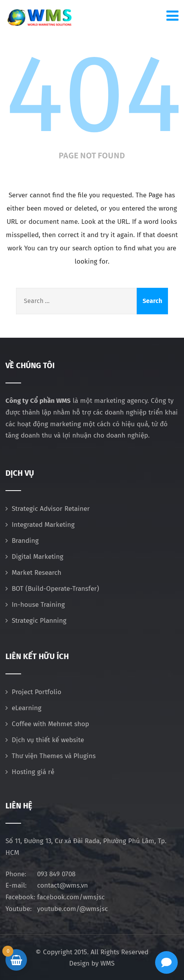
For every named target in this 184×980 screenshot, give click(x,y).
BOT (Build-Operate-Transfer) (55, 589)
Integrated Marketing (43, 525)
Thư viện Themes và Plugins (54, 756)
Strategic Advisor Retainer (51, 509)
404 (94, 94)
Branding (25, 541)
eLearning (27, 708)
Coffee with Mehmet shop (50, 724)
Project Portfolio (37, 692)
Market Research (37, 573)
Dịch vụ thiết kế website (48, 740)
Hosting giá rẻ (33, 772)
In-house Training (38, 605)
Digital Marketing (38, 557)
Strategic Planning (39, 621)
